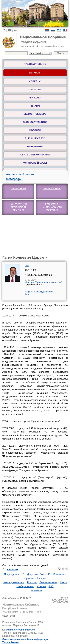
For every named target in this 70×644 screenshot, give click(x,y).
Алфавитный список (20, 174)
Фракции (35, 98)
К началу (13, 570)
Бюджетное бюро (35, 114)
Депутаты (32, 574)
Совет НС (35, 81)
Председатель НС (35, 64)
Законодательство (35, 122)
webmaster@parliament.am (21, 630)
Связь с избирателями (35, 155)
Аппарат (35, 106)
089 (27, 266)
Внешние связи (35, 138)
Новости (35, 130)
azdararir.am (37, 590)
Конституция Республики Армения (18, 207)
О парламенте (52, 189)
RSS (51, 586)
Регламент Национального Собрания (52, 207)
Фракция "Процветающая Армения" (44, 282)
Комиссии (35, 90)
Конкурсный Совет (35, 163)
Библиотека (35, 147)
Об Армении (18, 189)
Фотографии (15, 179)
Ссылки (41, 586)
